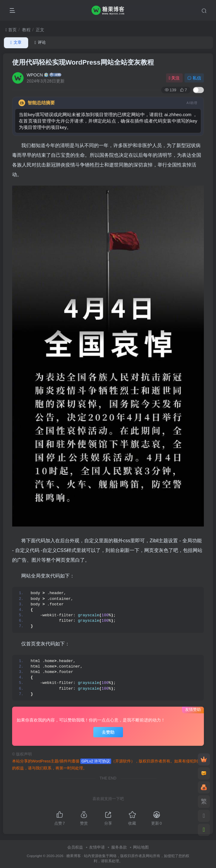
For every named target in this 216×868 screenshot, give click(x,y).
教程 (26, 30)
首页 (11, 30)
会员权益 (75, 847)
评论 (40, 42)
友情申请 (97, 847)
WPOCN (35, 75)
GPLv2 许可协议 (96, 761)
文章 (16, 42)
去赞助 (108, 732)
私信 (194, 78)
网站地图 (141, 847)
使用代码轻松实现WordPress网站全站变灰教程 (83, 62)
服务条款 (119, 847)
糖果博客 (74, 856)
